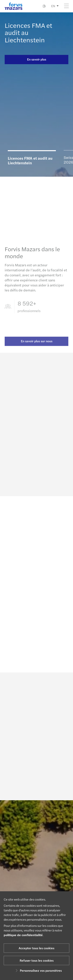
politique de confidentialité (23, 935)
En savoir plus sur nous (37, 344)
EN (53, 6)
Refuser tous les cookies (37, 960)
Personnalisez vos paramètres (38, 970)
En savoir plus (37, 59)
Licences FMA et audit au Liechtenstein (30, 160)
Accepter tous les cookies (36, 948)
